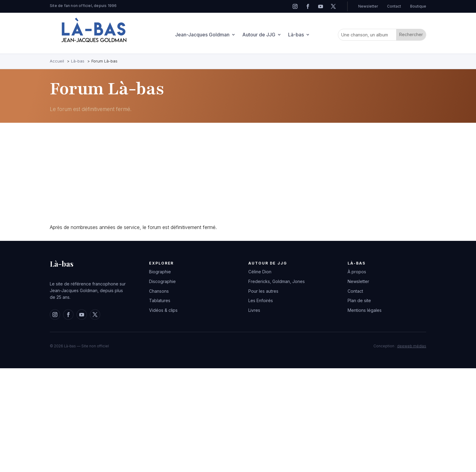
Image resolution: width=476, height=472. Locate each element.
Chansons (159, 291)
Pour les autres (263, 291)
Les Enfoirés (261, 300)
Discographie (162, 281)
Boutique (418, 6)
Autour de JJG (259, 35)
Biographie (160, 272)
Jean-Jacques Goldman (202, 35)
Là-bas (296, 35)
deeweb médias (412, 346)
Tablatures (160, 300)
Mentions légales (365, 310)
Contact (394, 6)
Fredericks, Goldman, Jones (277, 281)
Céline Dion (260, 272)
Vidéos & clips (163, 310)
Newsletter (368, 6)
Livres (254, 310)
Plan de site (359, 300)
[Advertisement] (232, 175)
